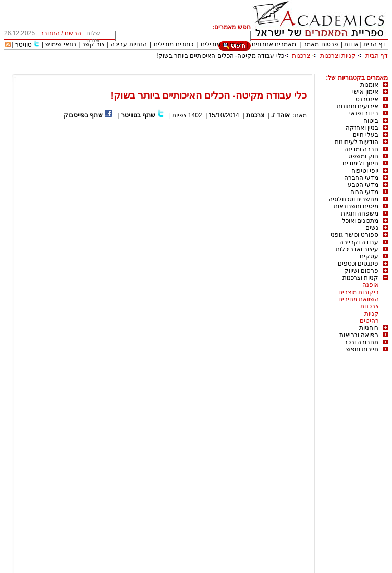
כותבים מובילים (173, 44)
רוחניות (369, 328)
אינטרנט (367, 99)
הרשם (73, 33)
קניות (372, 314)
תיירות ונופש (362, 349)
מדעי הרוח (364, 192)
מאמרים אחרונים (274, 44)
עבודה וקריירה (359, 242)
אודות (351, 44)
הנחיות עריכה (129, 44)
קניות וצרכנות (338, 56)
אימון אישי (365, 92)
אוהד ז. (280, 115)
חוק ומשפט (363, 156)
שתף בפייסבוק (83, 115)
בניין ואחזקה (362, 128)
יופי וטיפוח (365, 171)
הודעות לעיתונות (357, 142)
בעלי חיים (365, 135)
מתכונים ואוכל (360, 221)
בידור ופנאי (364, 113)
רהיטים (369, 321)
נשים (372, 228)
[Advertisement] (202, 70)
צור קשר (93, 44)
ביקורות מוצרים (359, 292)
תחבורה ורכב (361, 342)
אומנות (369, 85)
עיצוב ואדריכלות (357, 249)
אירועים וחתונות (358, 106)
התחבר (50, 33)
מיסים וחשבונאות (356, 206)
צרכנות (301, 56)
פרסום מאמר (321, 44)
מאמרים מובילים (222, 44)
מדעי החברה (361, 178)
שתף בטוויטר (138, 115)
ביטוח (371, 121)
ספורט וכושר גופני (354, 235)
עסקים (369, 256)
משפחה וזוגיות (360, 213)
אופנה (371, 285)
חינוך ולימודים (360, 163)
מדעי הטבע (363, 185)
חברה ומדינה (361, 149)
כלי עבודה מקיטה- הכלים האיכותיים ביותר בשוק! (220, 56)
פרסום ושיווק (361, 271)
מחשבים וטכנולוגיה (353, 199)
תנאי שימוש (60, 44)
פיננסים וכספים (358, 264)
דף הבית (375, 44)
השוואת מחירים (359, 299)
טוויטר (23, 45)
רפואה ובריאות (359, 335)
